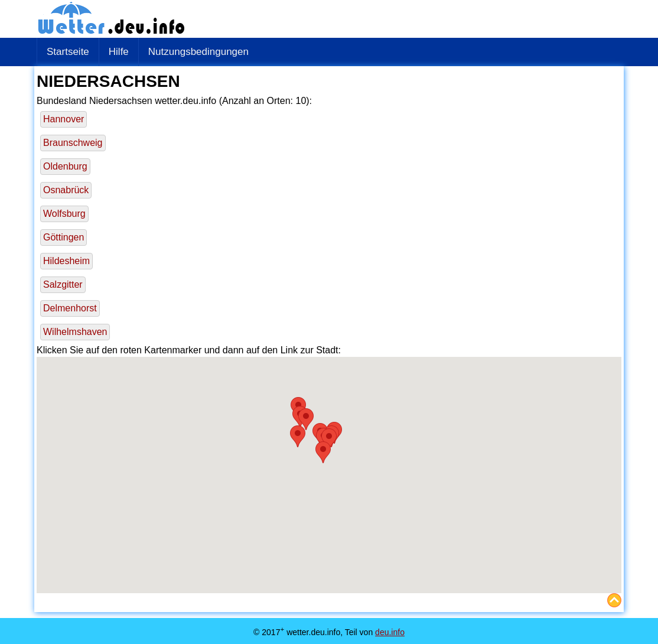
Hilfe (119, 52)
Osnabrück (66, 190)
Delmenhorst (70, 308)
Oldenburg (65, 166)
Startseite (68, 52)
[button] (298, 436)
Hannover (63, 119)
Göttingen (63, 237)
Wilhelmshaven (75, 332)
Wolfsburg (64, 214)
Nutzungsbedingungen (198, 52)
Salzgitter (63, 284)
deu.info (390, 632)
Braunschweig (73, 143)
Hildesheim (66, 261)
